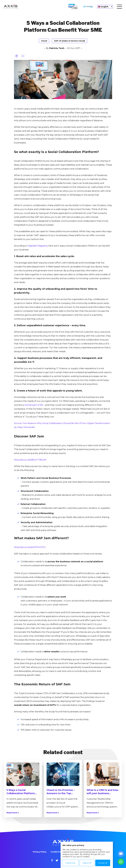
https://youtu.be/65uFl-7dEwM (30, 460)
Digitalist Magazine (38, 246)
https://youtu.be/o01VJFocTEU (30, 547)
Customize (70, 863)
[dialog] (87, 855)
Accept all (103, 863)
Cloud (44, 41)
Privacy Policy (40, 852)
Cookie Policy (57, 852)
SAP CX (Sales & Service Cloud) (69, 41)
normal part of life (34, 405)
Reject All (87, 863)
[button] (121, 862)
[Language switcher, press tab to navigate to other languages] (105, 7)
